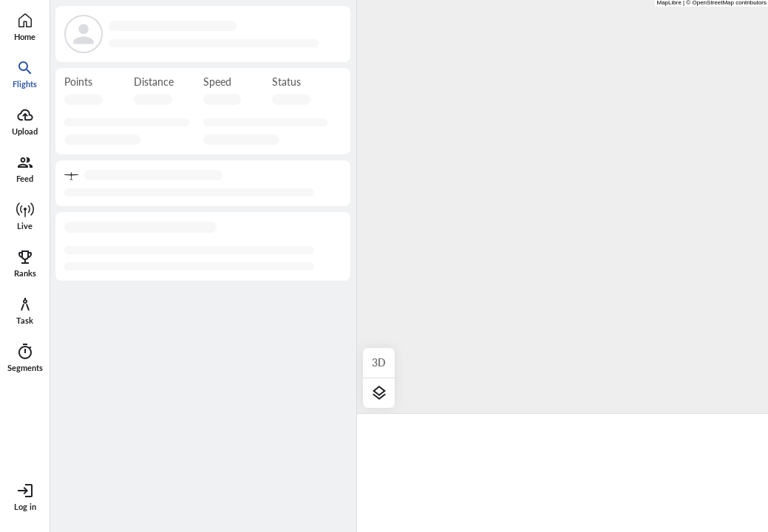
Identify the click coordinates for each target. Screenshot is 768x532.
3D (379, 362)
